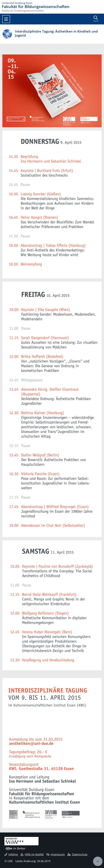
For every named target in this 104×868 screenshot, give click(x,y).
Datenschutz (77, 854)
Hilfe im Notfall (32, 854)
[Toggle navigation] (6, 19)
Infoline (11, 854)
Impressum (56, 854)
